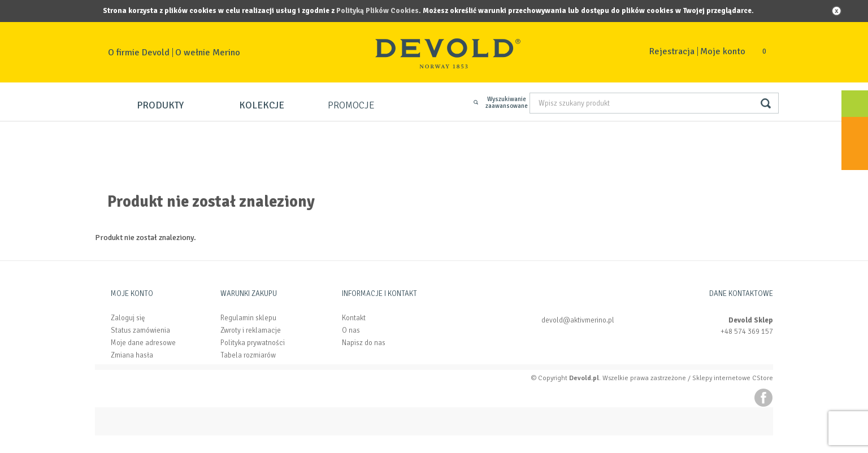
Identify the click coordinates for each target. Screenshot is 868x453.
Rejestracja (672, 51)
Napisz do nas (364, 343)
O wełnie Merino (208, 53)
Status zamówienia (140, 330)
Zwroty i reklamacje (251, 330)
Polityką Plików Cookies (377, 11)
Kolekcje (262, 105)
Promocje (351, 105)
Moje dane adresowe (143, 343)
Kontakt (354, 318)
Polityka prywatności (253, 343)
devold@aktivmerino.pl (578, 320)
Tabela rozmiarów (248, 355)
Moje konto (723, 51)
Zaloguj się (128, 318)
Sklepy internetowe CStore (733, 378)
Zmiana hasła (132, 355)
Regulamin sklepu (248, 318)
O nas (351, 330)
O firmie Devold (139, 53)
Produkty (160, 105)
